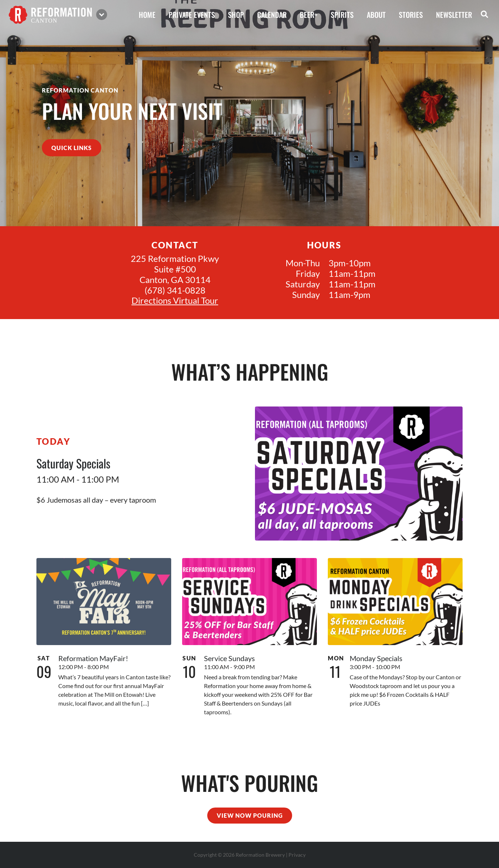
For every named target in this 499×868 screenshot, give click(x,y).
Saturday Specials (73, 463)
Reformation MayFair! (93, 658)
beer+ (309, 15)
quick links (72, 148)
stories (411, 15)
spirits (342, 15)
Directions (151, 300)
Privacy (297, 855)
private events (192, 15)
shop (236, 15)
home (147, 15)
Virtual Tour (196, 300)
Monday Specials (376, 658)
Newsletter (454, 15)
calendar (272, 15)
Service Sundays (229, 658)
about (376, 15)
